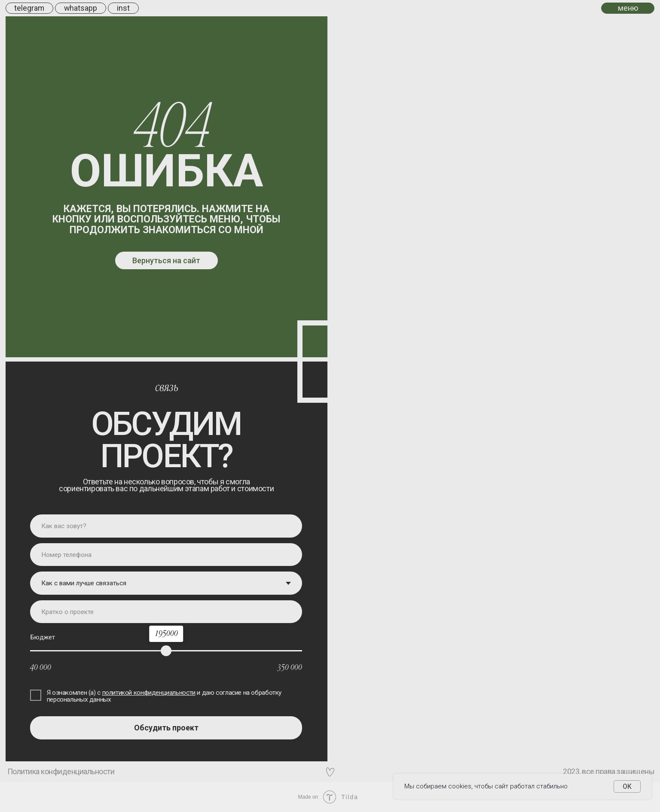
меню (628, 8)
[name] (166, 526)
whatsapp (81, 8)
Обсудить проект (166, 728)
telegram (29, 8)
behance (446, 629)
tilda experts (539, 629)
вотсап (540, 512)
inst (123, 8)
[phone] (166, 555)
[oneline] (166, 612)
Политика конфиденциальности (61, 771)
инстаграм (495, 531)
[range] (166, 651)
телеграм (448, 512)
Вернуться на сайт (166, 260)
